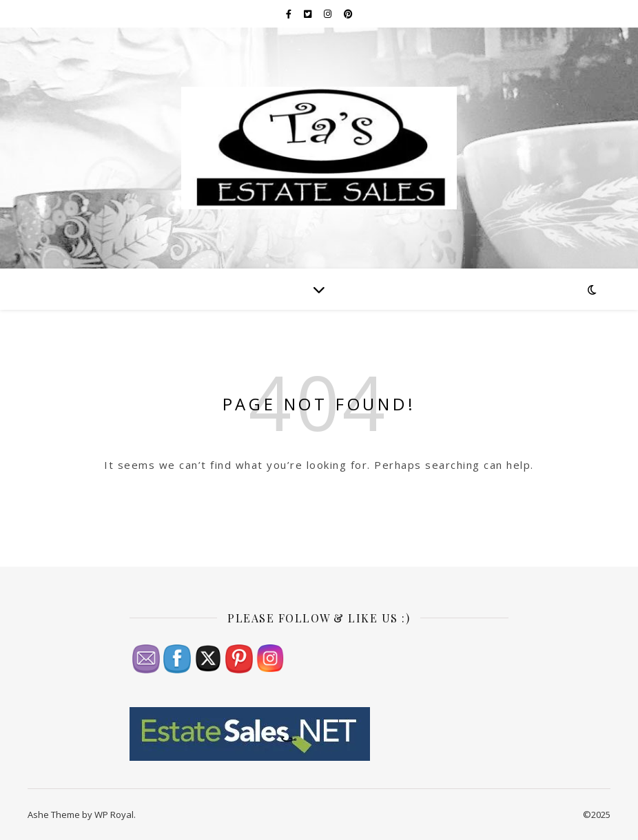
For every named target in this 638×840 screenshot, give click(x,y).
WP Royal (114, 815)
